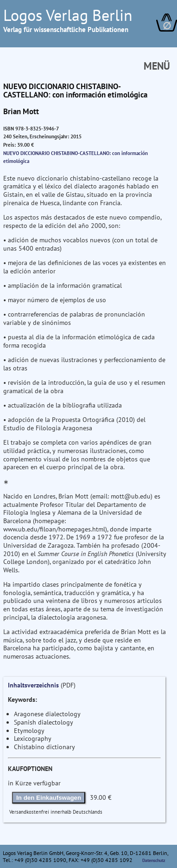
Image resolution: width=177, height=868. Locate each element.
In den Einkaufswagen (49, 798)
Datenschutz (154, 860)
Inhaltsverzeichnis (33, 685)
